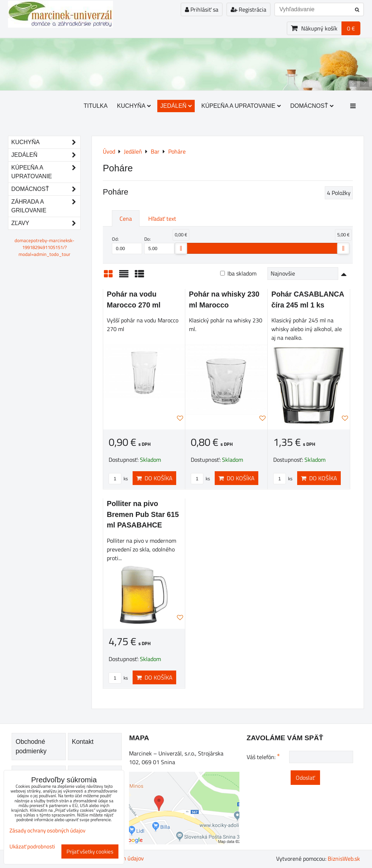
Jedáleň (176, 106)
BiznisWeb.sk (344, 859)
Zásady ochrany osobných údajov (47, 830)
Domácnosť (312, 106)
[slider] (181, 248)
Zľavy (46, 223)
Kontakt (83, 742)
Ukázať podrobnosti (32, 847)
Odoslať (305, 778)
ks (118, 478)
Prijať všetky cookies (90, 851)
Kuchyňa (134, 106)
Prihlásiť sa (202, 9)
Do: (159, 245)
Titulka (96, 106)
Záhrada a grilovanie (46, 206)
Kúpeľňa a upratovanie (241, 106)
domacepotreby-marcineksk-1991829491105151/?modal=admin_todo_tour (45, 247)
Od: (127, 245)
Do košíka (154, 478)
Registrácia (248, 9)
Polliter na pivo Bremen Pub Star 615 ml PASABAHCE (143, 514)
